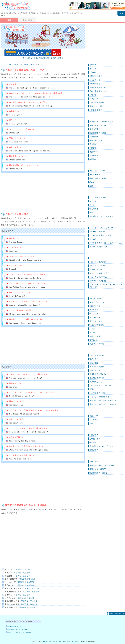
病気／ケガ (94, 435)
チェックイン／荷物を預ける (101, 122)
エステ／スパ (95, 329)
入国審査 (93, 148)
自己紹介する (95, 84)
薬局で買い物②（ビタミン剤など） (104, 404)
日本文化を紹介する (98, 91)
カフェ (92, 258)
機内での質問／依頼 (98, 178)
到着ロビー (94, 155)
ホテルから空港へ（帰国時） (101, 235)
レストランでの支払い (99, 277)
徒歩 (91, 212)
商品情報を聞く (96, 382)
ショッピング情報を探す (99, 397)
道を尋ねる (94, 209)
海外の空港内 (95, 129)
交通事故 (93, 442)
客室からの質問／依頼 (99, 247)
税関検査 (93, 159)
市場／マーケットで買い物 (100, 385)
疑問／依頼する (96, 76)
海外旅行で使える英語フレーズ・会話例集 (56, 641)
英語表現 (17, 569)
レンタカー (94, 201)
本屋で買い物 (95, 370)
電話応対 (93, 72)
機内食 (92, 182)
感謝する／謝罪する (98, 87)
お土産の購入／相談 (98, 393)
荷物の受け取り (96, 140)
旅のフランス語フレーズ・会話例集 (20, 632)
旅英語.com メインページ (17, 626)
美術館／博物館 (96, 299)
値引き (92, 389)
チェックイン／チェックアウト (102, 228)
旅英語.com (75, 641)
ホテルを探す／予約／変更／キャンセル (106, 243)
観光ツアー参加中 (97, 321)
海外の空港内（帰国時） (99, 133)
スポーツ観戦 (95, 332)
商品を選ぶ (94, 359)
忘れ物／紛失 (95, 439)
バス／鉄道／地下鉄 (98, 197)
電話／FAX (94, 416)
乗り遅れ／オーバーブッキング (102, 446)
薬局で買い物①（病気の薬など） (103, 401)
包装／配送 (94, 363)
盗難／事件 (94, 450)
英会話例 (27, 569)
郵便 (91, 423)
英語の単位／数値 (97, 102)
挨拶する (93, 69)
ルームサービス (96, 239)
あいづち (93, 65)
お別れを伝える (96, 110)
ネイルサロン (95, 310)
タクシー (93, 205)
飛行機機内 (94, 137)
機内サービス (95, 175)
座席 (91, 186)
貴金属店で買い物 (97, 378)
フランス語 (27, 20)
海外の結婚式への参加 (99, 473)
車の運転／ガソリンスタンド (101, 216)
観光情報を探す (96, 317)
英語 (9, 20)
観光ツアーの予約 (97, 344)
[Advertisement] (22, 191)
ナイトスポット (96, 314)
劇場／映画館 (95, 306)
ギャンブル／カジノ (98, 302)
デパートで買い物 (97, 355)
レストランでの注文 (98, 262)
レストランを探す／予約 (99, 273)
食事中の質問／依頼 (98, 281)
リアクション (95, 99)
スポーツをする (96, 336)
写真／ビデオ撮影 (97, 325)
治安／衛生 (94, 462)
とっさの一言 (95, 80)
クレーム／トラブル (98, 125)
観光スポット (95, 340)
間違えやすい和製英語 (99, 469)
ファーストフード (97, 269)
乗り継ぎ (93, 144)
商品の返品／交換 (97, 367)
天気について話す (97, 106)
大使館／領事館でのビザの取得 (102, 465)
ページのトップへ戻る (117, 613)
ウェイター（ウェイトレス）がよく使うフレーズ (106, 286)
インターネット (96, 420)
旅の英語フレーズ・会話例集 (18, 629)
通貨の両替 (94, 152)
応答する (93, 95)
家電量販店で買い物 (98, 374)
